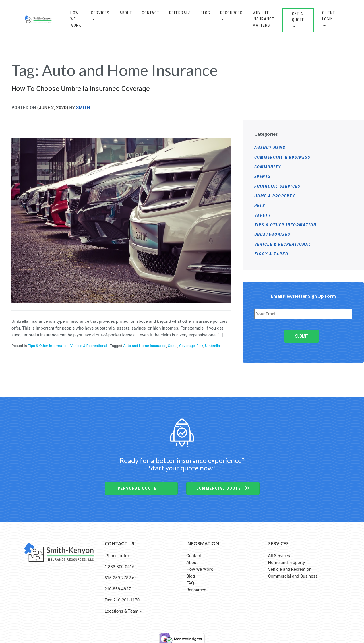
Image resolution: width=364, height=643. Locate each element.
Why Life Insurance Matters (263, 19)
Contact (151, 13)
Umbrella (212, 346)
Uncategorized (272, 235)
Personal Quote (141, 487)
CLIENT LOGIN (329, 16)
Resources (231, 13)
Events (263, 177)
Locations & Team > (123, 610)
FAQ (190, 582)
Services (100, 13)
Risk (200, 346)
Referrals (180, 13)
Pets (260, 206)
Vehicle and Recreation (290, 568)
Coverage (187, 346)
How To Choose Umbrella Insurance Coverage (81, 89)
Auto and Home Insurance (145, 346)
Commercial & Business (282, 157)
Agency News (270, 148)
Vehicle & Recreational (89, 346)
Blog (191, 575)
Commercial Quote (223, 487)
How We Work (76, 19)
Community (268, 167)
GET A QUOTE (298, 17)
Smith (83, 108)
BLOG (205, 13)
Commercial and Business (293, 575)
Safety (263, 215)
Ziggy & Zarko (271, 254)
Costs (173, 346)
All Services (279, 554)
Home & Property (275, 196)
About (126, 13)
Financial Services (277, 186)
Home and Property (287, 561)
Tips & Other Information (48, 346)
